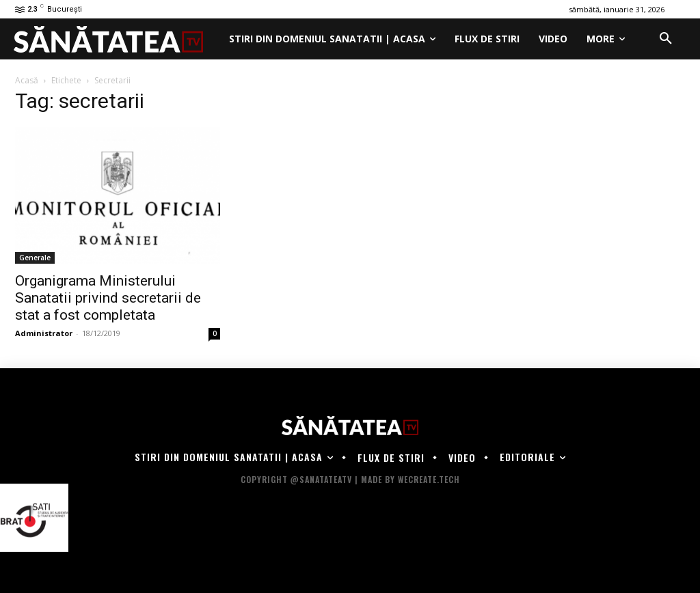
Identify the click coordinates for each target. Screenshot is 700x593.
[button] (666, 39)
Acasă (27, 80)
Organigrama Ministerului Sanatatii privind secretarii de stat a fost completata (108, 298)
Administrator (44, 333)
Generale (35, 258)
